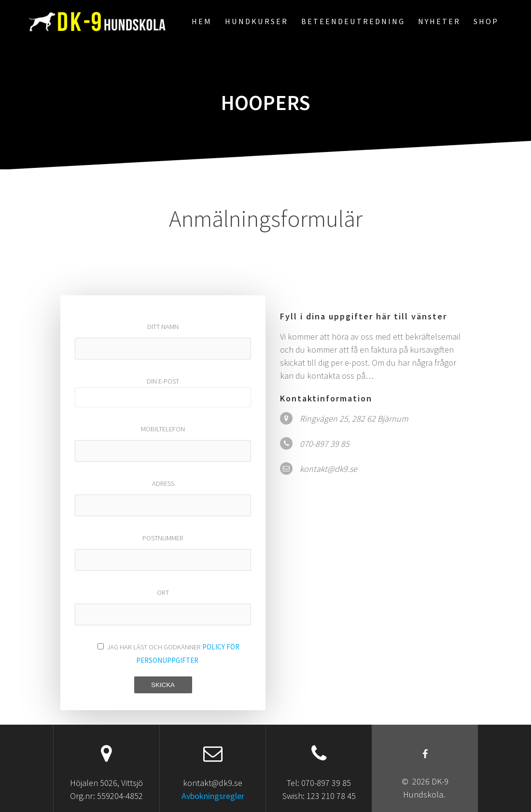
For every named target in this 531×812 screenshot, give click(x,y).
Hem (202, 21)
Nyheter (439, 21)
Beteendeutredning (353, 21)
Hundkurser (257, 21)
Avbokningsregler (213, 796)
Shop (486, 21)
